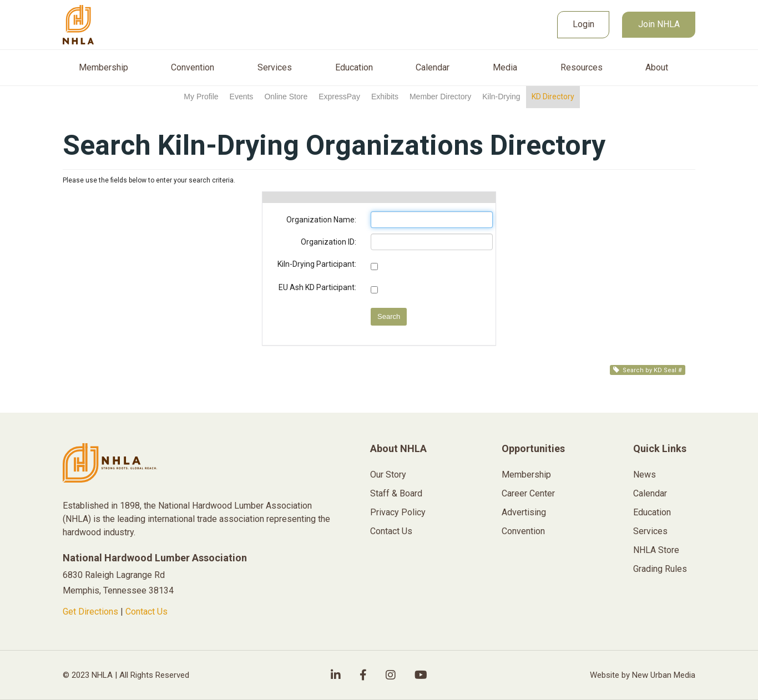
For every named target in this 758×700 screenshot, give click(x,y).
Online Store (286, 97)
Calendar (433, 68)
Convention (193, 68)
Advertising (524, 512)
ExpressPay (339, 97)
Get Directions (90, 612)
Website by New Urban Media (643, 675)
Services (275, 68)
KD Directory (553, 97)
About (657, 68)
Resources (582, 68)
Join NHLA (659, 24)
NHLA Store (656, 550)
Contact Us (146, 612)
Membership (103, 68)
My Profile (201, 97)
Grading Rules (660, 569)
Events (242, 97)
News (645, 475)
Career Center (528, 493)
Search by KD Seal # (648, 370)
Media (505, 68)
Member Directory (440, 97)
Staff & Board (396, 493)
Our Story (388, 475)
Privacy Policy (398, 512)
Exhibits (385, 97)
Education (354, 68)
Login (583, 24)
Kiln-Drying (501, 97)
